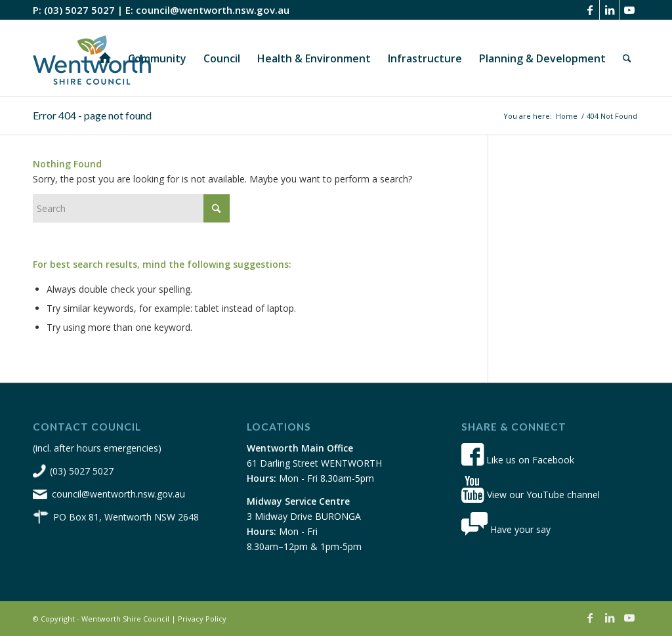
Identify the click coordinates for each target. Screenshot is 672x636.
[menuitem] (105, 58)
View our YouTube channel (531, 495)
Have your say (506, 529)
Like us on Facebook (518, 460)
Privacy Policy (202, 619)
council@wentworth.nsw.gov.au (213, 10)
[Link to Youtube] (629, 10)
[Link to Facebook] (590, 10)
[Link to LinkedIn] (609, 10)
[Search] (627, 58)
